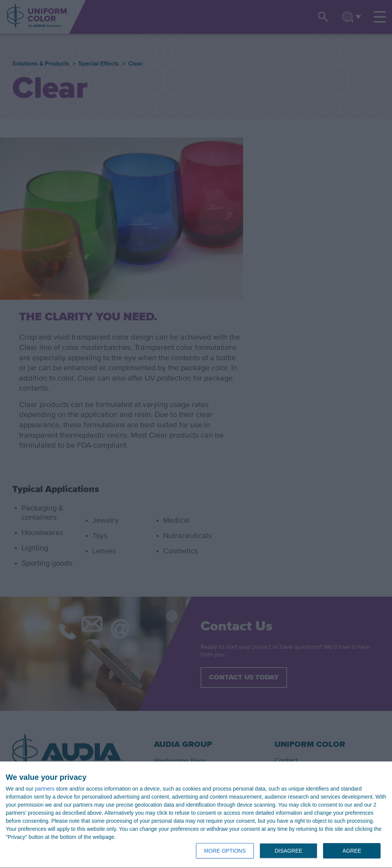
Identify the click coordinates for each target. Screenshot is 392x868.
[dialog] (196, 815)
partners (45, 789)
